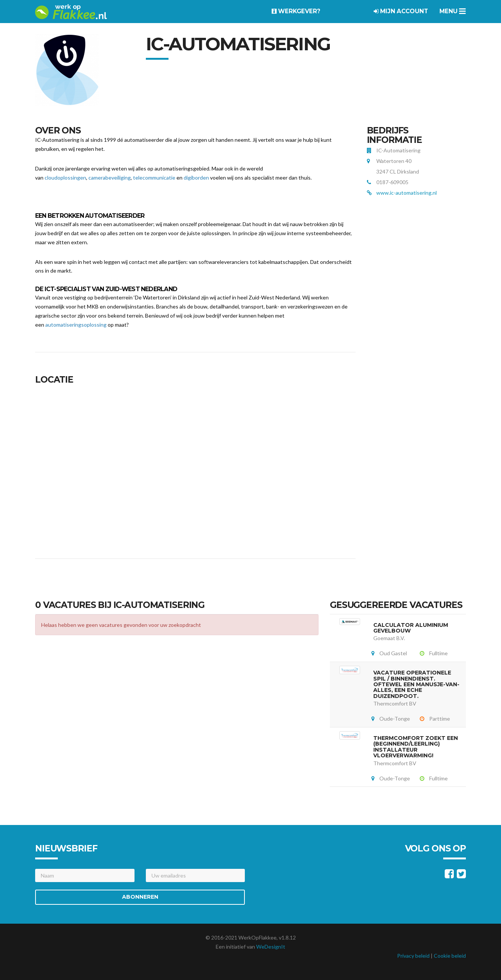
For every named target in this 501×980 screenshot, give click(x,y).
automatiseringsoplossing (76, 325)
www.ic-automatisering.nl (407, 193)
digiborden (196, 178)
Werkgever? (296, 11)
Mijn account (401, 11)
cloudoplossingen (65, 178)
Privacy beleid (413, 956)
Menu (453, 11)
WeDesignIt (271, 947)
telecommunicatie (154, 178)
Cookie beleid (450, 956)
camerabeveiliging (110, 178)
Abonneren (140, 897)
